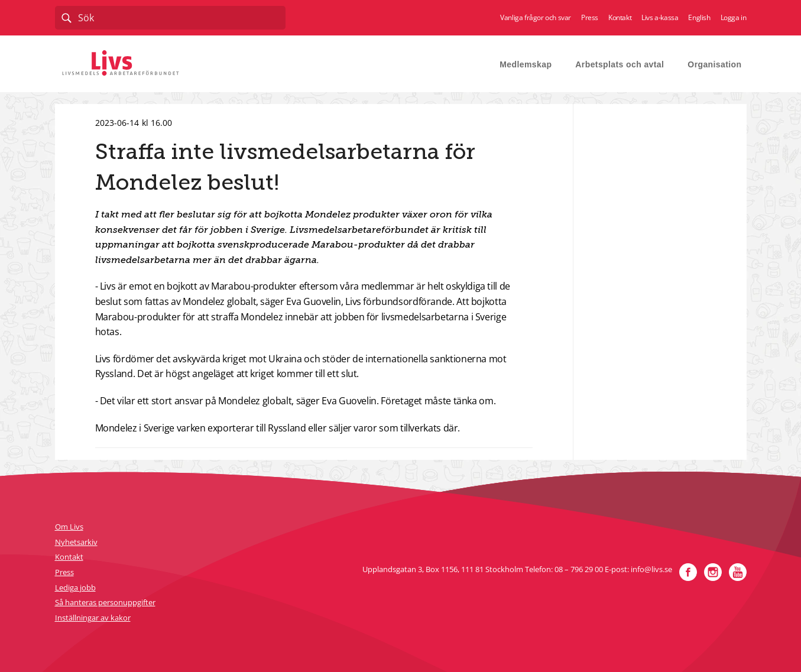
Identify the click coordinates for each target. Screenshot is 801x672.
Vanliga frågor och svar (536, 18)
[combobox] (170, 18)
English (699, 18)
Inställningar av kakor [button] (93, 618)
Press (590, 18)
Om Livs (69, 527)
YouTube (738, 572)
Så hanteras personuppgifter (105, 602)
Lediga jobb (75, 587)
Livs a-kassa (660, 18)
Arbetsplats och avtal (620, 64)
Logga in (734, 18)
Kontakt (620, 18)
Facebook (688, 572)
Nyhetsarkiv (76, 542)
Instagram (713, 572)
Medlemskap (526, 64)
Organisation (714, 64)
